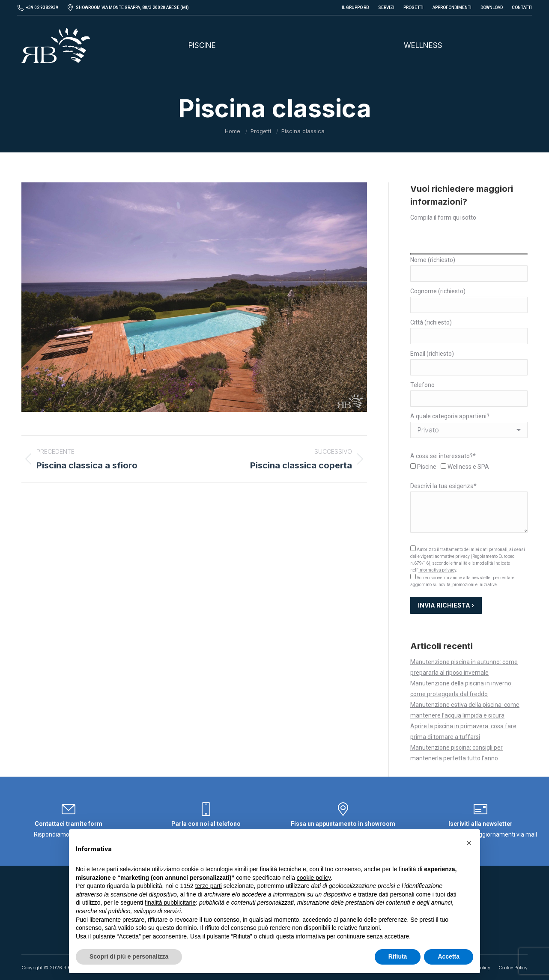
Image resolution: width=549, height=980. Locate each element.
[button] (469, 843)
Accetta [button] (449, 956)
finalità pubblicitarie (170, 903)
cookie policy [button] (314, 878)
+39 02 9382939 (42, 7)
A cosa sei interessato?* (443, 456)
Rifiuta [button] (398, 956)
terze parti (209, 886)
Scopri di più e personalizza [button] (129, 956)
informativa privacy (437, 570)
